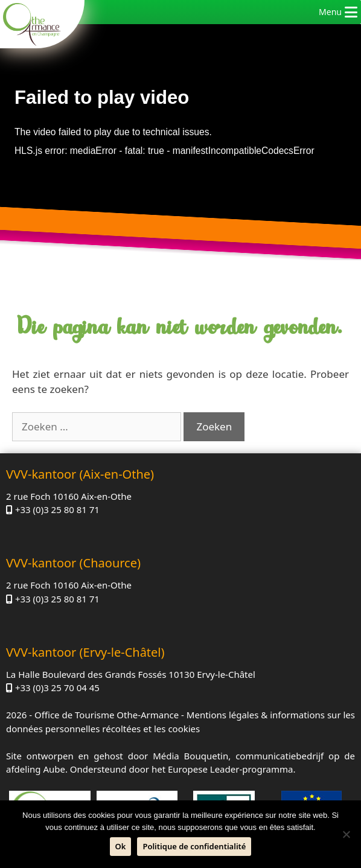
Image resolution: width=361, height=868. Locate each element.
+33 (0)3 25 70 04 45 (57, 688)
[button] (330, 12)
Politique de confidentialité (194, 846)
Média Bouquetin (190, 756)
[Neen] (346, 834)
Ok (121, 846)
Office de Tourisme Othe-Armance (107, 715)
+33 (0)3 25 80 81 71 (57, 509)
